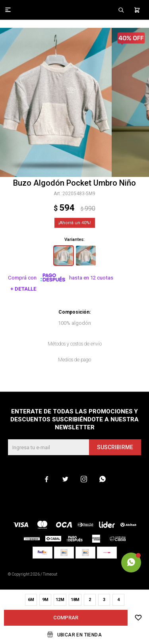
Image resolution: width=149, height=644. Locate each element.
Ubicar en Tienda (79, 635)
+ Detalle (23, 289)
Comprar (66, 618)
